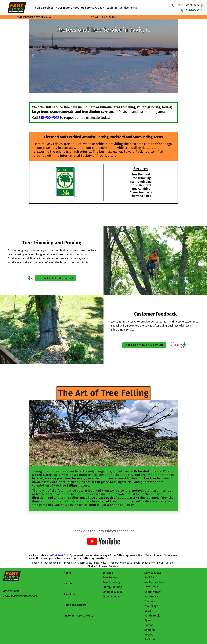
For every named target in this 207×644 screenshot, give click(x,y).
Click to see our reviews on (144, 345)
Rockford (150, 578)
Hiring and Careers (75, 605)
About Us (79, 8)
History (68, 583)
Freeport (150, 601)
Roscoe (149, 635)
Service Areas (96, 8)
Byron (148, 620)
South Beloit (152, 616)
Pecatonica (151, 597)
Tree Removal (111, 578)
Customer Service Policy (122, 8)
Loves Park (151, 587)
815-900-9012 (194, 10)
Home (39, 8)
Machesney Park (154, 582)
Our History (65, 8)
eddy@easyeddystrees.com (20, 596)
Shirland (150, 630)
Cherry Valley (152, 592)
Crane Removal (112, 597)
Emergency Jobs (112, 592)
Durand (149, 625)
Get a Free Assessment (55, 278)
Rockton (150, 639)
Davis (148, 611)
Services (50, 8)
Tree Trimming (111, 582)
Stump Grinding (112, 587)
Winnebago (151, 606)
